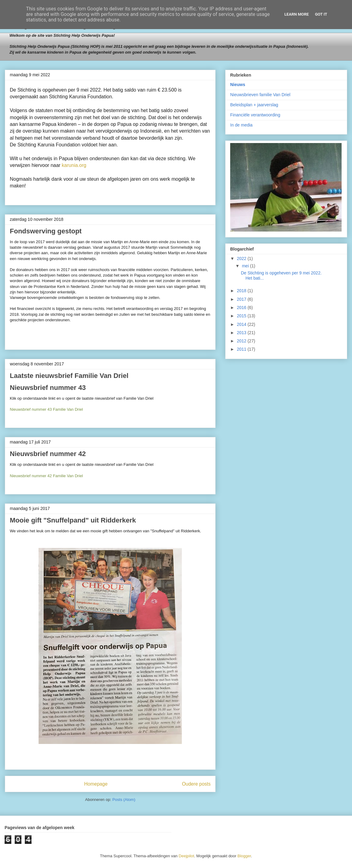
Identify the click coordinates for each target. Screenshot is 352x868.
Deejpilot (187, 856)
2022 (242, 259)
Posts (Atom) (124, 800)
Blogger (244, 856)
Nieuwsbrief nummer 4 (46, 388)
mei (246, 266)
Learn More (297, 14)
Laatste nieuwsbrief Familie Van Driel (69, 376)
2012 (242, 341)
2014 (242, 324)
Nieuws (238, 85)
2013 (242, 333)
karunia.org (74, 165)
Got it (321, 14)
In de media (241, 125)
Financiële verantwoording (255, 115)
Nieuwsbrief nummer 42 (48, 454)
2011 (242, 349)
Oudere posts (196, 784)
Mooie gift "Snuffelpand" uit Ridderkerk (73, 520)
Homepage (96, 784)
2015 (242, 316)
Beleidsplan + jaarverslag (254, 105)
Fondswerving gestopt (46, 231)
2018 (242, 291)
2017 (242, 299)
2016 (242, 308)
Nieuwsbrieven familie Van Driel (260, 95)
